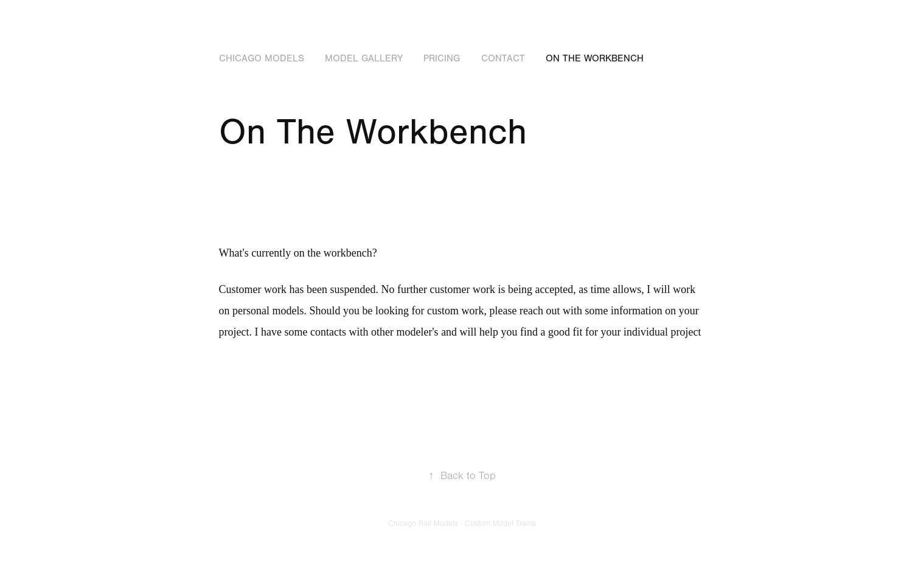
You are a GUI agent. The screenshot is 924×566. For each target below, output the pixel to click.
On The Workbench (595, 58)
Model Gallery (364, 58)
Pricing (442, 58)
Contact (503, 58)
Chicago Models (262, 58)
